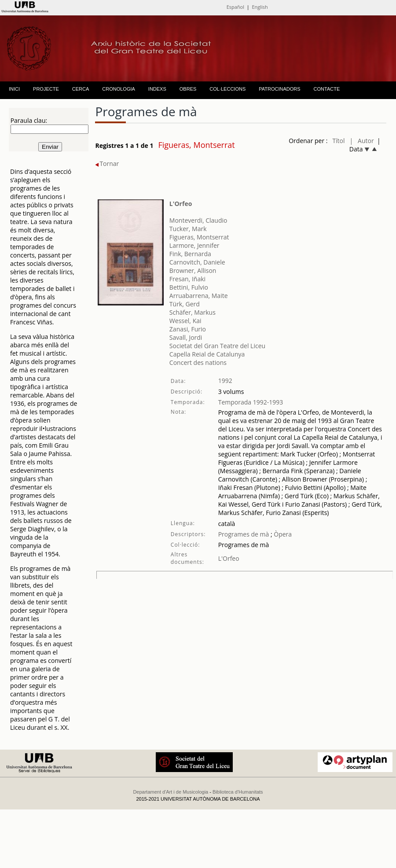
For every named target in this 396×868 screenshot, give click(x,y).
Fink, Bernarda (190, 254)
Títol (338, 141)
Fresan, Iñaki (187, 279)
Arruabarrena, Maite (199, 296)
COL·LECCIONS (227, 89)
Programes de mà (244, 534)
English (260, 7)
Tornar (107, 164)
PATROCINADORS (279, 89)
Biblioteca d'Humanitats (238, 792)
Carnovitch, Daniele (197, 262)
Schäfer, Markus (192, 312)
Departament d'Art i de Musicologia (170, 792)
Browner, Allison (193, 270)
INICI (14, 89)
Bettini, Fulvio (189, 287)
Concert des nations (198, 362)
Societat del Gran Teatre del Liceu (217, 346)
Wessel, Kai (185, 321)
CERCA (81, 89)
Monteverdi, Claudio (198, 220)
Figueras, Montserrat (199, 237)
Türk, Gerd (185, 304)
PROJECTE (46, 89)
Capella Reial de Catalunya (207, 354)
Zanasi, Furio (188, 329)
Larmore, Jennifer (194, 245)
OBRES (188, 89)
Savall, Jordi (186, 337)
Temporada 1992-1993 (251, 402)
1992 (225, 381)
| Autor (362, 141)
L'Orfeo (181, 204)
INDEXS (157, 89)
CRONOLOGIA (119, 89)
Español (235, 7)
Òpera (282, 534)
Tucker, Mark (188, 229)
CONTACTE (327, 89)
